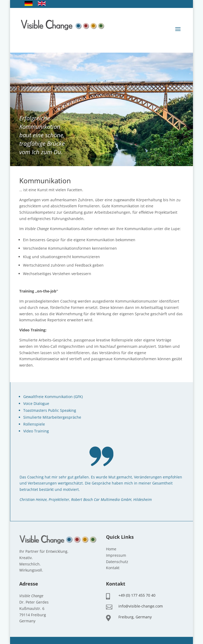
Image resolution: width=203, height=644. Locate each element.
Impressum (116, 555)
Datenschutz (117, 562)
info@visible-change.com (141, 606)
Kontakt (113, 568)
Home (111, 549)
